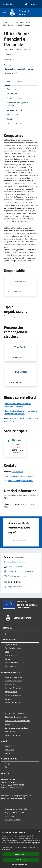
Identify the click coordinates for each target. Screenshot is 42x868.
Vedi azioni (10, 59)
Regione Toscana (10, 4)
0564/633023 (17, 472)
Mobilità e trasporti (12, 702)
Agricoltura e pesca (12, 735)
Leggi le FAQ (10, 816)
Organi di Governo (12, 644)
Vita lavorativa (11, 684)
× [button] (39, 832)
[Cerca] (37, 13)
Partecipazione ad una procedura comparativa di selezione (17, 405)
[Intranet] (33, 4)
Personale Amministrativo (15, 662)
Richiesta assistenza (13, 820)
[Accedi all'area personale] (26, 4)
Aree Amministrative (13, 648)
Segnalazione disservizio (14, 812)
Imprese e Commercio (13, 688)
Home (5, 22)
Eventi (8, 767)
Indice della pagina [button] (14, 82)
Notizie (8, 746)
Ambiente (9, 724)
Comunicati (9, 750)
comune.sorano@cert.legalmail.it (21, 481)
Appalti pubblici (11, 692)
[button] (21, 864)
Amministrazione (17, 22)
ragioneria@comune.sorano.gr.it (22, 476)
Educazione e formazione (15, 713)
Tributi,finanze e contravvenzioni (18, 721)
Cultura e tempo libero (14, 681)
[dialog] (21, 849)
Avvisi (7, 753)
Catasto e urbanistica (13, 695)
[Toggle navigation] (4, 12)
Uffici (28, 22)
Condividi (9, 55)
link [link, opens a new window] (9, 849)
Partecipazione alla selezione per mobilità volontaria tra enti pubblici (21, 412)
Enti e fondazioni (12, 655)
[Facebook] (5, 634)
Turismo (8, 699)
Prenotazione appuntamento (16, 809)
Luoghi (8, 763)
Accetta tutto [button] (21, 854)
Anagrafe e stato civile (14, 677)
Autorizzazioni (11, 731)
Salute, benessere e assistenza (17, 728)
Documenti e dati (12, 666)
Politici (8, 659)
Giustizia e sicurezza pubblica (16, 717)
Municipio (16, 440)
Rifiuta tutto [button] (21, 860)
